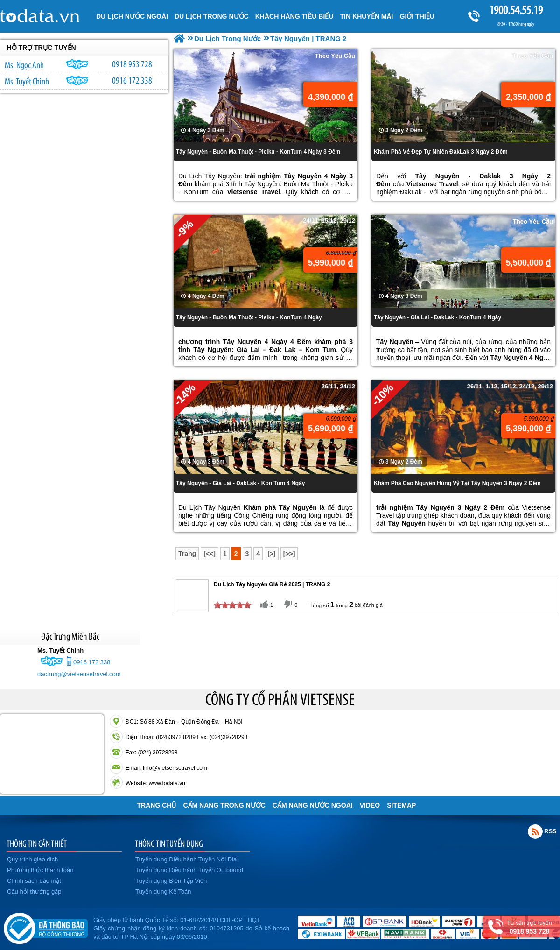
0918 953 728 (132, 64)
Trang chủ (157, 805)
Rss (535, 831)
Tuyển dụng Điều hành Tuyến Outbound (189, 870)
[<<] (210, 554)
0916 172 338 (132, 80)
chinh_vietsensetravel (77, 80)
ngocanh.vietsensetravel (77, 64)
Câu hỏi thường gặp (34, 891)
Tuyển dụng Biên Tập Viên (171, 881)
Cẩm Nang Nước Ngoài (313, 805)
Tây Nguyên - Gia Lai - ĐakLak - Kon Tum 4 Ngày (241, 483)
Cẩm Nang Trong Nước (224, 805)
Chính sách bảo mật (34, 881)
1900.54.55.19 (516, 10)
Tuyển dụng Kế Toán (163, 891)
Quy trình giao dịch (32, 859)
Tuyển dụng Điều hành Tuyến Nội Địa (186, 859)
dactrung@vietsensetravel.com (79, 674)
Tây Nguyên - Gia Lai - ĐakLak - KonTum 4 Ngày (437, 317)
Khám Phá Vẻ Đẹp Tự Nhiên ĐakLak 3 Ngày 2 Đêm (441, 152)
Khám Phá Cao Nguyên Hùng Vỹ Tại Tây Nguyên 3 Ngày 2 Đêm (457, 483)
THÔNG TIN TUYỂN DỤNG (169, 844)
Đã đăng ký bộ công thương (45, 927)
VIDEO (370, 805)
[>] (272, 554)
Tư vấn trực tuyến (529, 927)
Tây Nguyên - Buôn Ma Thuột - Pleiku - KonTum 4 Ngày (249, 317)
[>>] (289, 554)
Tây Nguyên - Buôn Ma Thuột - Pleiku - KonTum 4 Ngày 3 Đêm (258, 152)
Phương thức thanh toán (40, 870)
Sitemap (401, 805)
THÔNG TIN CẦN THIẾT (37, 844)
